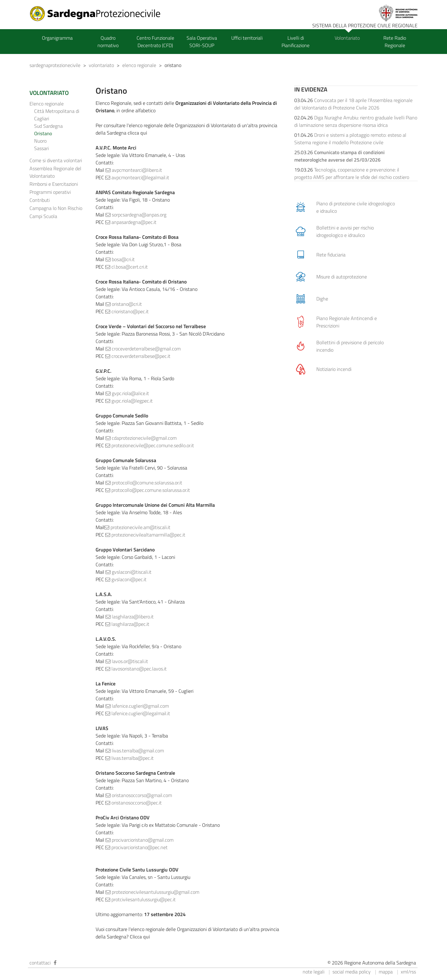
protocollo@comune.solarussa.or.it (144, 483)
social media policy (352, 972)
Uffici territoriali (247, 38)
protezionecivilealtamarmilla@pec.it (145, 535)
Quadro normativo (108, 42)
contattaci (40, 963)
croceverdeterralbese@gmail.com (143, 349)
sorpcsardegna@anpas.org (136, 215)
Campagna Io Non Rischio (56, 208)
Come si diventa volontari (56, 160)
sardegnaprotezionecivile (55, 65)
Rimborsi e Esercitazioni (54, 184)
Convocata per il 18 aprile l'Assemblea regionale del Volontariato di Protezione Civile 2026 (353, 104)
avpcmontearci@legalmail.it (137, 177)
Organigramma (57, 38)
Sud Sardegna (48, 126)
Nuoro (40, 141)
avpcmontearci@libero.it (134, 170)
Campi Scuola (43, 216)
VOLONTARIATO (49, 93)
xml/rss (408, 972)
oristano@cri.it (124, 304)
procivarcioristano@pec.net (136, 847)
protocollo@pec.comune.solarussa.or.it (148, 490)
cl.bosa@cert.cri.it (126, 267)
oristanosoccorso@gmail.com (139, 795)
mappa (386, 972)
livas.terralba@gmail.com (135, 751)
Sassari (41, 148)
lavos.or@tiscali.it (127, 661)
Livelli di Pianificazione (296, 42)
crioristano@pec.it (127, 311)
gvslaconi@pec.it (126, 579)
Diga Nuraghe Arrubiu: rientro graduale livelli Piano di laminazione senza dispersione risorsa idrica (356, 121)
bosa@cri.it (120, 259)
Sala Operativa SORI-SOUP (202, 42)
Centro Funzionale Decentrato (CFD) (155, 42)
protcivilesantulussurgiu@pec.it (140, 899)
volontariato (101, 65)
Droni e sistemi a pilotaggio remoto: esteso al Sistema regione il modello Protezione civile (350, 139)
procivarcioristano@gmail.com (140, 840)
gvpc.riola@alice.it (127, 393)
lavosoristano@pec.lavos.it (136, 669)
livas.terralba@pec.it (129, 758)
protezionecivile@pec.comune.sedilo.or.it (150, 445)
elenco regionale (139, 65)
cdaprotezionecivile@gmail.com (141, 438)
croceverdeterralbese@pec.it (138, 356)
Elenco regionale (47, 104)
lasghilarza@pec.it (127, 624)
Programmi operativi (50, 192)
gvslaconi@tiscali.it (129, 572)
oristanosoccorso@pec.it (133, 803)
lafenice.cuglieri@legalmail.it (138, 713)
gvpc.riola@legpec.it (129, 401)
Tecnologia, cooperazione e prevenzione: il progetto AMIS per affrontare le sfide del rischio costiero (352, 173)
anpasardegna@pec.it (131, 222)
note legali (314, 972)
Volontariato (347, 38)
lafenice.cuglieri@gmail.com (137, 706)
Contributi (40, 200)
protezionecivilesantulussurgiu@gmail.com (152, 892)
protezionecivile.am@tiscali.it (137, 527)
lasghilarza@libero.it (130, 617)
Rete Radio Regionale (395, 42)
